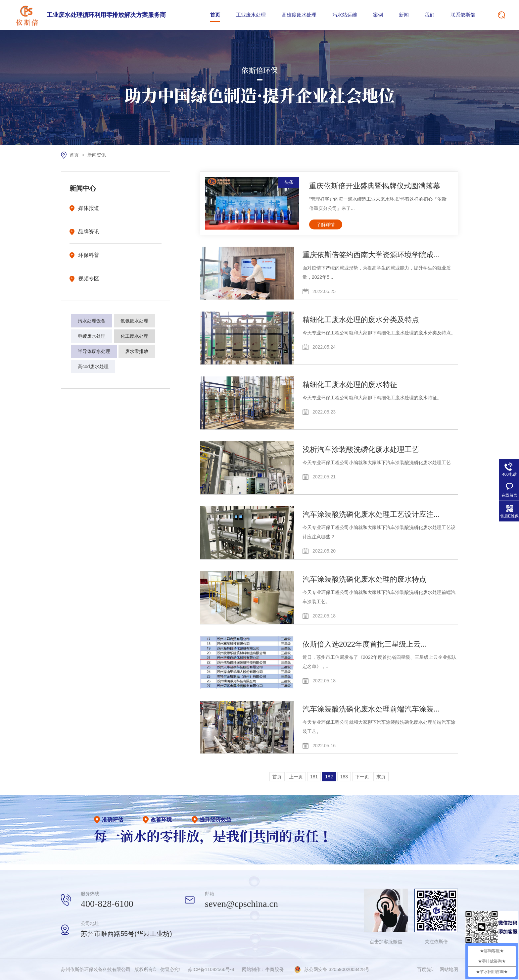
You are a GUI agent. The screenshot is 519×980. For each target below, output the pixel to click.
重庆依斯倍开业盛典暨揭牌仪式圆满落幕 (375, 186)
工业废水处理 (251, 15)
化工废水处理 (134, 336)
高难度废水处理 (299, 15)
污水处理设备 (92, 321)
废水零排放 (137, 351)
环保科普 (89, 255)
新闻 (404, 15)
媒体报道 (89, 208)
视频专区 (89, 279)
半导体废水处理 (94, 351)
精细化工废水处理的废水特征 (350, 385)
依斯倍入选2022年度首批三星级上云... (365, 644)
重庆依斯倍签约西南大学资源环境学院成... (371, 255)
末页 (381, 777)
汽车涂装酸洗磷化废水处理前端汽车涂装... (371, 709)
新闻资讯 (97, 155)
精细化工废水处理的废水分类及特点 (361, 320)
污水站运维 (345, 15)
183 (344, 777)
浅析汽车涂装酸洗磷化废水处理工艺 (361, 449)
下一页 (362, 777)
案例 (378, 15)
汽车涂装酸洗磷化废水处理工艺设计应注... (371, 514)
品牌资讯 (89, 232)
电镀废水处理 (92, 336)
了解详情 (326, 224)
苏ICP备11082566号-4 (211, 969)
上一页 (296, 777)
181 (314, 777)
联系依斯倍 (463, 15)
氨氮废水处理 (134, 321)
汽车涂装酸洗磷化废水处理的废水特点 (364, 579)
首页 (215, 15)
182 (329, 777)
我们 (430, 15)
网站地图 (449, 969)
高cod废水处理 (93, 367)
